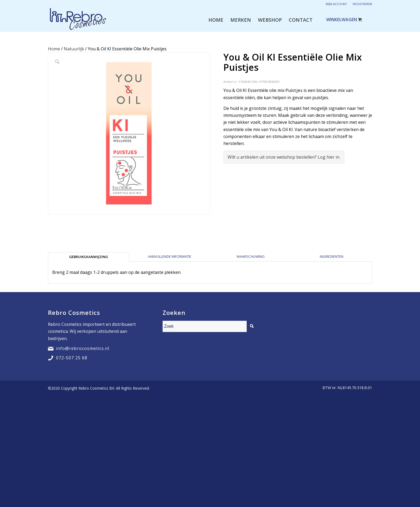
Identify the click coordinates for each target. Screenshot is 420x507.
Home (54, 49)
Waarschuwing (251, 256)
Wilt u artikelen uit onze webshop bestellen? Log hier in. (284, 157)
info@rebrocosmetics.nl (83, 348)
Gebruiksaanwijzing (89, 257)
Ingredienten (332, 256)
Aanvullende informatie (170, 256)
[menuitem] (216, 20)
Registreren (362, 4)
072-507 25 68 (72, 358)
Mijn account (336, 4)
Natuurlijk (74, 49)
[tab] (89, 257)
